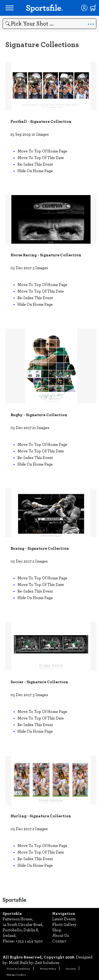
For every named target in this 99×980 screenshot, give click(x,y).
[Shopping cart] (93, 8)
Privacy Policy (48, 968)
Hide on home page (35, 171)
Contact (59, 941)
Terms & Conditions (18, 968)
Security (71, 968)
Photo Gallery (64, 924)
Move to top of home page (42, 151)
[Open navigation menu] (10, 8)
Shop (57, 930)
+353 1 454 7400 (29, 941)
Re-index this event (35, 164)
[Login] (84, 8)
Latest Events (64, 919)
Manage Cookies (16, 974)
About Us (61, 935)
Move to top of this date (41, 157)
